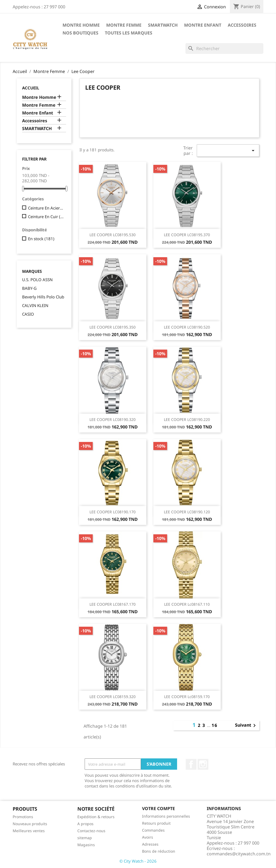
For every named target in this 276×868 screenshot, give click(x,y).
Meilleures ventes (29, 831)
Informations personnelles (166, 816)
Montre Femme (124, 25)
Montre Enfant (203, 25)
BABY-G (29, 288)
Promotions (23, 817)
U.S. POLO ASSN (37, 280)
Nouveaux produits (30, 824)
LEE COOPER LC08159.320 (113, 697)
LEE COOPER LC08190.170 (113, 512)
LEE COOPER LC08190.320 (113, 419)
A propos (85, 824)
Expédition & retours (96, 817)
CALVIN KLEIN (35, 305)
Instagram (203, 764)
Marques (32, 271)
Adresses (150, 844)
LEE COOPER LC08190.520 (187, 327)
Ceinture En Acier (46, 208)
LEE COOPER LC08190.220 (187, 419)
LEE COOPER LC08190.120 (187, 512)
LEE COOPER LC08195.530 (113, 235)
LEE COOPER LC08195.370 (187, 235)
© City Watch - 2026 (138, 861)
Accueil (31, 88)
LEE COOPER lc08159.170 (187, 697)
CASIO (28, 314)
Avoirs (148, 837)
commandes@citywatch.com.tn (239, 854)
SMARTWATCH (163, 25)
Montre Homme (81, 25)
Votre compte (158, 808)
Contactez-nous (91, 831)
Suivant (246, 726)
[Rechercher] (224, 48)
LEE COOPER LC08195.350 (113, 327)
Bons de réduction (159, 851)
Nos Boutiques (80, 33)
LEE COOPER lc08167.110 (187, 604)
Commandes (153, 830)
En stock (41, 239)
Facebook (191, 764)
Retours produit (156, 823)
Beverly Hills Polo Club (43, 297)
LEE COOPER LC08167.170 (113, 604)
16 (215, 725)
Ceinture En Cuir (46, 217)
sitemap (85, 838)
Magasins (86, 845)
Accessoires (242, 25)
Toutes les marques (129, 33)
